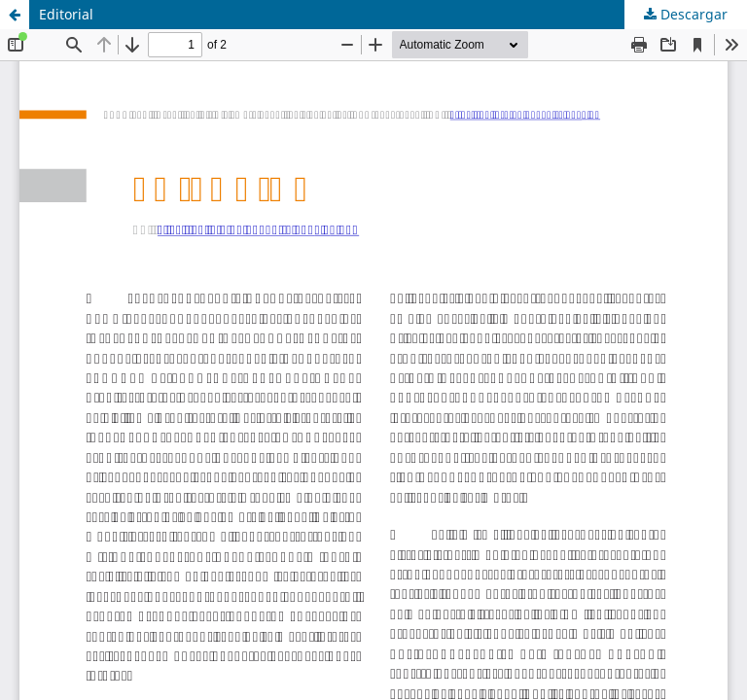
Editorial (66, 14)
